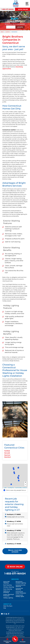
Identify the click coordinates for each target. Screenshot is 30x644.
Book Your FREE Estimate (15, 551)
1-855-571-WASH (8, 9)
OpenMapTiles (11, 488)
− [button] (25, 485)
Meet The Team (8, 606)
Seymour (7, 455)
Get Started (21, 24)
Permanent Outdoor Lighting (21, 582)
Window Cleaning (9, 587)
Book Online (23, 9)
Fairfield (7, 451)
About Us (7, 604)
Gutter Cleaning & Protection (9, 595)
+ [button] (25, 482)
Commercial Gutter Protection (21, 592)
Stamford (7, 457)
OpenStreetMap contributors (21, 488)
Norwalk (7, 453)
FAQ (5, 608)
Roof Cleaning (7, 585)
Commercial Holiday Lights (20, 596)
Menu (27, 4)
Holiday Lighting (8, 598)
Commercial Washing (19, 589)
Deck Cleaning (8, 589)
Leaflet (5, 488)
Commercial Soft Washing (21, 586)
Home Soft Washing (6, 582)
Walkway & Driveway (7, 592)
